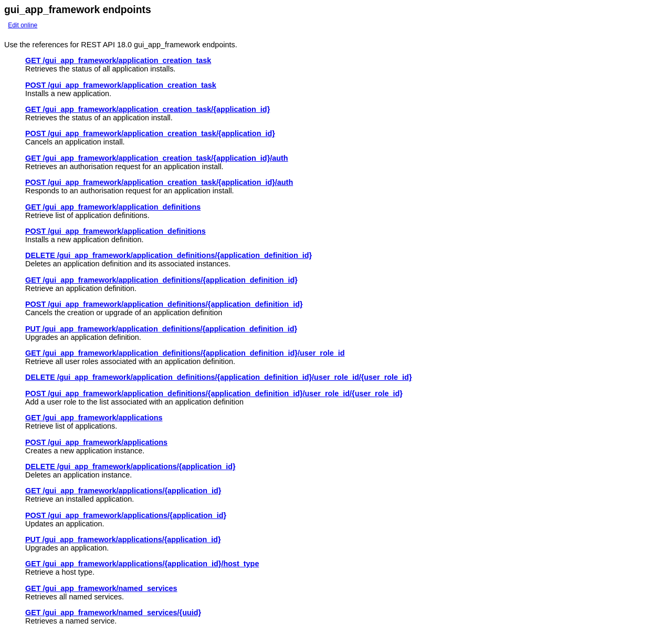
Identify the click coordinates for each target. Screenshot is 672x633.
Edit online (23, 25)
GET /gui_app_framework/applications (94, 418)
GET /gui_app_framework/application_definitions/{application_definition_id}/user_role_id (185, 353)
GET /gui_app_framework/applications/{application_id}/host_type (142, 564)
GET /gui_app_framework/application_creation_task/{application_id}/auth (157, 158)
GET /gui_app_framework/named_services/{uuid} (113, 613)
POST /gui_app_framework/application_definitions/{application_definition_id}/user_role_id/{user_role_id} (214, 393)
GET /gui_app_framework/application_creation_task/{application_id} (148, 109)
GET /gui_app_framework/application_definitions (113, 207)
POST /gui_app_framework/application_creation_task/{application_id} (150, 133)
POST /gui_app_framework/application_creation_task (121, 85)
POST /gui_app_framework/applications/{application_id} (126, 515)
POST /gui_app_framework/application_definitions (115, 231)
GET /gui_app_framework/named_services (101, 588)
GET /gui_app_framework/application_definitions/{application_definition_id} (161, 280)
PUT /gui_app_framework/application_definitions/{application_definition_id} (161, 329)
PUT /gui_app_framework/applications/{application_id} (123, 539)
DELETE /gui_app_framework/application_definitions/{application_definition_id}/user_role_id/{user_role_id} (219, 377)
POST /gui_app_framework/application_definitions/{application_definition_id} (164, 304)
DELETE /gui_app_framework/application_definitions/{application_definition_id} (169, 255)
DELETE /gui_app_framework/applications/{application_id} (130, 466)
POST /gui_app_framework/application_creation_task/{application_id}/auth (159, 182)
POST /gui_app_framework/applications (96, 442)
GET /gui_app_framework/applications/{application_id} (123, 491)
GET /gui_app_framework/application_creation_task (118, 60)
